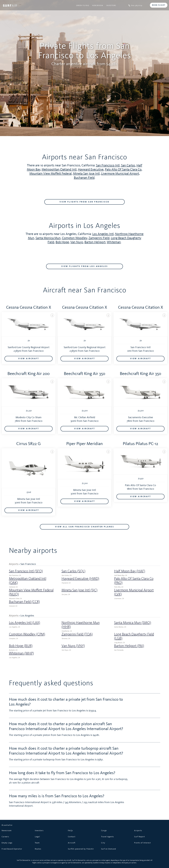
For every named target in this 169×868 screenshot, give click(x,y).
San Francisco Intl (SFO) (26, 571)
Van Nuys (77, 242)
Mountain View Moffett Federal (51, 173)
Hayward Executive (91, 169)
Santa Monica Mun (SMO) (133, 623)
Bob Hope (62, 242)
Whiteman (114, 242)
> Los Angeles (26, 615)
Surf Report (140, 837)
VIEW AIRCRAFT (29, 359)
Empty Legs (7, 843)
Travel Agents (107, 837)
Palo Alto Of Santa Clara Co (123, 169)
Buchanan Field (84, 177)
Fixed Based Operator (12, 849)
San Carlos (128, 165)
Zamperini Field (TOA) (77, 634)
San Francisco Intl (108, 165)
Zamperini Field (99, 238)
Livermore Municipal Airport (120, 173)
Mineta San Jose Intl (86, 173)
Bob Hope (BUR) (21, 646)
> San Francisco (27, 564)
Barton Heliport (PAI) (129, 646)
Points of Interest (143, 843)
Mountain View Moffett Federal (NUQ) (31, 592)
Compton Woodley (75, 238)
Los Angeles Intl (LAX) (25, 623)
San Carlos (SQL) (73, 571)
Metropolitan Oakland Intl (59, 169)
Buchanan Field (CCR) (24, 602)
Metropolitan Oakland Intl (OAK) (28, 581)
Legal (37, 837)
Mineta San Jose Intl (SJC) (79, 590)
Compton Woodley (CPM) (27, 634)
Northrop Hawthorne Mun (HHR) (81, 625)
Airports (14, 564)
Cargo (104, 830)
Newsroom (98, 5)
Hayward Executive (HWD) (80, 579)
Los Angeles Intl (103, 234)
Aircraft (72, 843)
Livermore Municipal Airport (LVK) (134, 592)
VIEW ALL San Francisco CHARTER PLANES (85, 527)
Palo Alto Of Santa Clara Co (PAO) (134, 581)
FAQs (70, 830)
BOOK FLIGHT (159, 5)
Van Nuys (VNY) (73, 646)
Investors (111, 5)
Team (37, 843)
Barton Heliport (95, 242)
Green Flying (83, 5)
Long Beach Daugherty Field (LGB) (134, 636)
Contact (72, 837)
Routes (38, 849)
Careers (5, 837)
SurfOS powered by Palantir (81, 849)
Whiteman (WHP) (21, 653)
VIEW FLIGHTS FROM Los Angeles (85, 266)
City (103, 843)
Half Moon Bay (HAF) (130, 571)
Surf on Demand (109, 849)
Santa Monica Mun (48, 238)
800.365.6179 (135, 5)
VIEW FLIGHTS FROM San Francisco (85, 202)
